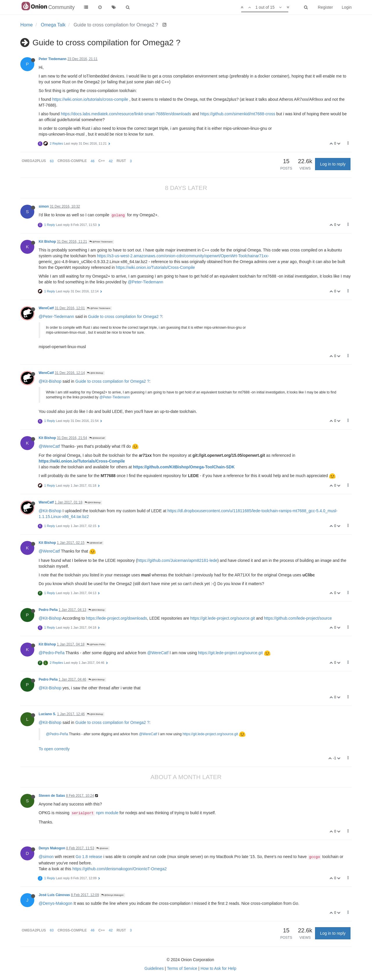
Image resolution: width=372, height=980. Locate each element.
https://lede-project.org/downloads (117, 618)
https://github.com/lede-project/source (298, 618)
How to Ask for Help (218, 968)
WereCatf (46, 308)
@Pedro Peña (96, 644)
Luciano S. (47, 714)
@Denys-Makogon (56, 903)
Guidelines (154, 968)
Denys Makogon (52, 848)
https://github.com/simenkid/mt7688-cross (238, 114)
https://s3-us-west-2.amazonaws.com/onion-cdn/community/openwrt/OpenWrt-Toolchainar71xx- (183, 256)
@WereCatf (97, 438)
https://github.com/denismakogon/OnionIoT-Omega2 (120, 869)
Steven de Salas (52, 796)
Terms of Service (182, 968)
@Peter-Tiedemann (146, 282)
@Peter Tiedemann (101, 242)
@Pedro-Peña (52, 653)
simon (44, 206)
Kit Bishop (47, 242)
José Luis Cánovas (54, 895)
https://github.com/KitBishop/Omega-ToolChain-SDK (184, 467)
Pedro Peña (48, 610)
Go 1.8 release (89, 857)
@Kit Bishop (95, 373)
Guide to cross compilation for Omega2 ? (125, 317)
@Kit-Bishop (50, 381)
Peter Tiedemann (53, 59)
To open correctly (54, 749)
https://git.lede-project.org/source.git (223, 618)
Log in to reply (333, 164)
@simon (102, 848)
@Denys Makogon (112, 895)
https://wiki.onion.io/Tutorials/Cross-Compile (155, 267)
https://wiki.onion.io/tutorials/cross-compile (90, 99)
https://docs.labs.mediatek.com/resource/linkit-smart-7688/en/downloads (126, 114)
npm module (95, 813)
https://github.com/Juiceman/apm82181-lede (177, 560)
